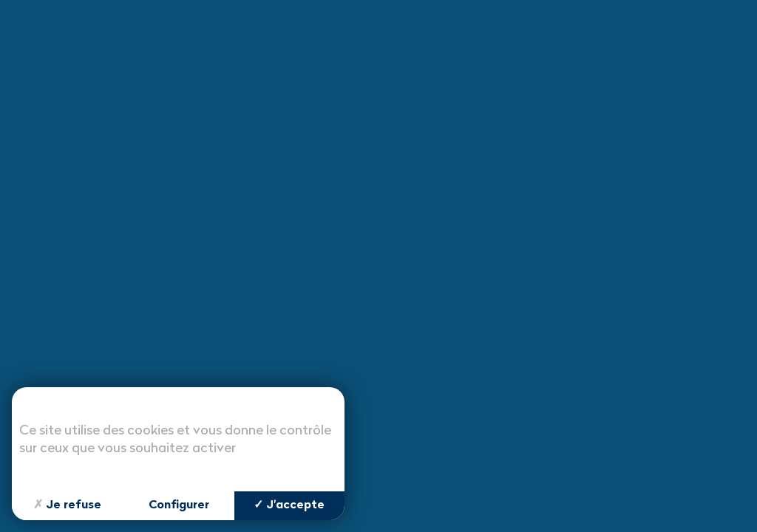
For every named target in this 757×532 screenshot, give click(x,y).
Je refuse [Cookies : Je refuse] (67, 506)
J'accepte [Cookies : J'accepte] (289, 505)
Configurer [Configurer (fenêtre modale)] (179, 505)
